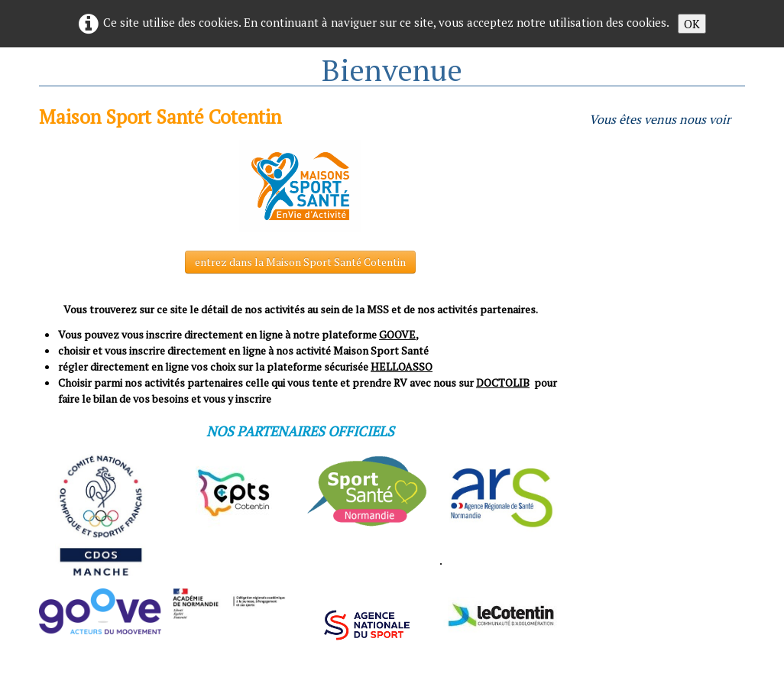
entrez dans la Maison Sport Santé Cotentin (300, 262)
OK (692, 24)
